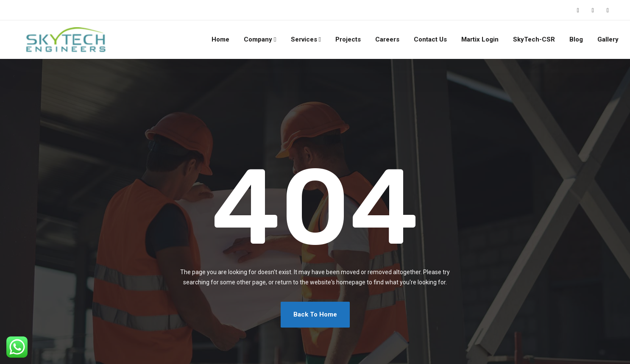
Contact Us (430, 39)
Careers (387, 39)
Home (220, 39)
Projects (348, 39)
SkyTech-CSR (534, 39)
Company (258, 39)
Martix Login (480, 39)
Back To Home (315, 314)
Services (304, 39)
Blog (576, 39)
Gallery (608, 39)
